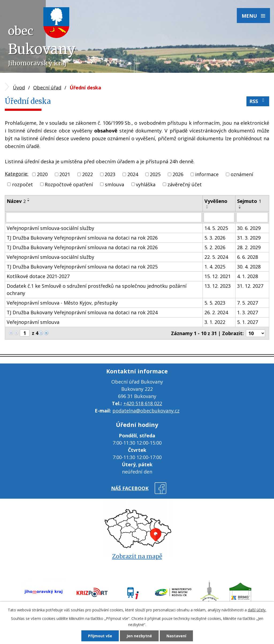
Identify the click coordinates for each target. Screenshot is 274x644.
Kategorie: (17, 174)
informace (207, 174)
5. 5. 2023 (215, 303)
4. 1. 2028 (248, 276)
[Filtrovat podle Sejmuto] (252, 217)
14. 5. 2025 (216, 228)
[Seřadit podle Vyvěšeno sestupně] (207, 208)
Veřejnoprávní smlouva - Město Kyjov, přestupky (62, 303)
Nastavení (176, 636)
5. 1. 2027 (248, 322)
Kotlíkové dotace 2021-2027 (38, 276)
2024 (133, 174)
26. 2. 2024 (216, 312)
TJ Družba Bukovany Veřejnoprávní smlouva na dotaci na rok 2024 (82, 312)
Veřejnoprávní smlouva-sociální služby (50, 228)
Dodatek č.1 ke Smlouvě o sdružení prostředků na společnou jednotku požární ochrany (97, 289)
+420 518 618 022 (143, 403)
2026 (178, 174)
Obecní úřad (47, 88)
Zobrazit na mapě (137, 556)
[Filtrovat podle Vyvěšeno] (219, 217)
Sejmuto (249, 201)
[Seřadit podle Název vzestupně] (29, 199)
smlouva (115, 184)
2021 (65, 174)
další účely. (257, 610)
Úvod (19, 88)
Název (16, 201)
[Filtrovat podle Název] (104, 217)
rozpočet (22, 184)
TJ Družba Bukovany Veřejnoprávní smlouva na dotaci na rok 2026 (82, 238)
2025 (155, 174)
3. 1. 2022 (215, 322)
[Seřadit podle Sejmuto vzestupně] (240, 206)
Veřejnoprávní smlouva (33, 322)
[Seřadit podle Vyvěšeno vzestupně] (207, 206)
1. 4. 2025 (215, 267)
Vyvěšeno (216, 201)
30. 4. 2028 (249, 267)
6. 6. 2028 (248, 257)
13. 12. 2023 (218, 286)
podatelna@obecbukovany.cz (146, 411)
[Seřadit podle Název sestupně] (29, 201)
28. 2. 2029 (249, 247)
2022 (87, 174)
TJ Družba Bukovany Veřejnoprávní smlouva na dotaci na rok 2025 (82, 267)
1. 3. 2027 (248, 312)
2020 (42, 174)
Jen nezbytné (139, 636)
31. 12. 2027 (250, 286)
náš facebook (130, 488)
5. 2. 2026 (215, 247)
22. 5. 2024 (216, 257)
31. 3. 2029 (249, 238)
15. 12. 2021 (218, 276)
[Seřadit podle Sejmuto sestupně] (240, 208)
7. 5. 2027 (248, 303)
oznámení (242, 174)
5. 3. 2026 (215, 238)
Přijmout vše (100, 636)
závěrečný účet (185, 184)
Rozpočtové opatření (69, 184)
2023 (110, 174)
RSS (258, 101)
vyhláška (146, 184)
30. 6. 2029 (249, 228)
